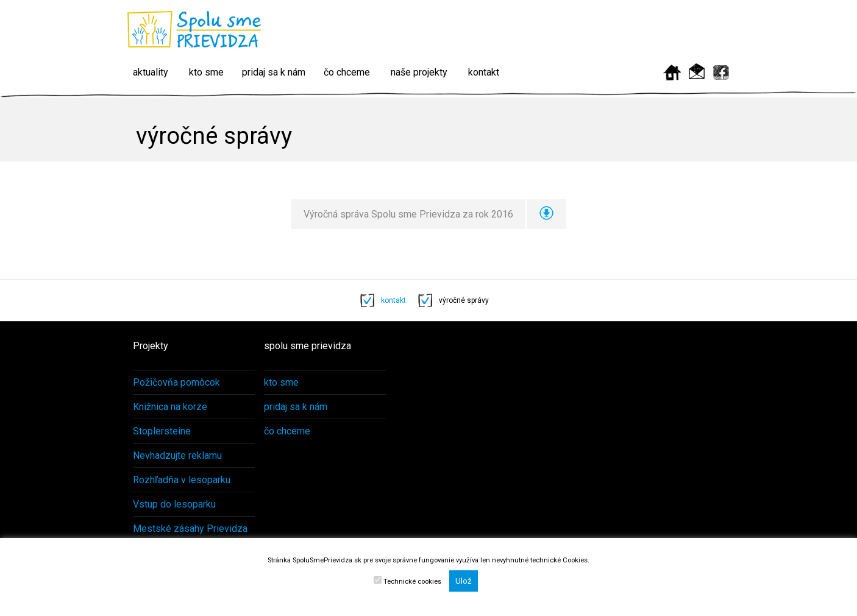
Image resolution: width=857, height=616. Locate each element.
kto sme (206, 72)
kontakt (484, 72)
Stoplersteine (162, 431)
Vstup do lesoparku (174, 504)
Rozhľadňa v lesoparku (182, 480)
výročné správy (464, 300)
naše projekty (419, 72)
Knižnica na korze (170, 407)
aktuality (151, 72)
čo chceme (347, 72)
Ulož (464, 581)
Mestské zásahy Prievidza (190, 529)
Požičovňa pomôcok (176, 382)
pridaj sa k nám (274, 72)
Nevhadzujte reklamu (177, 455)
